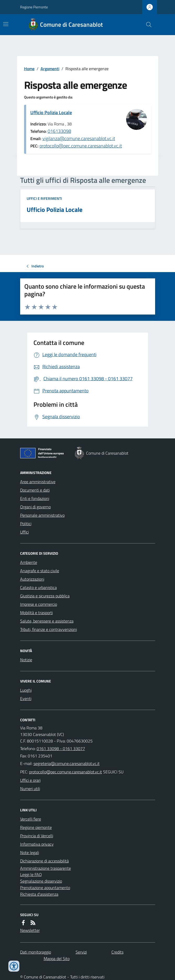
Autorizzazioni (32, 579)
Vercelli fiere (31, 819)
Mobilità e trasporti (36, 613)
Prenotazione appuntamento (45, 888)
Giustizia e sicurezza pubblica (45, 596)
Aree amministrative (38, 482)
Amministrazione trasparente (46, 868)
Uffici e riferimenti (44, 198)
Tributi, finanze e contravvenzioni (49, 629)
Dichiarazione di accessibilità (44, 861)
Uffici (24, 532)
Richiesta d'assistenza (39, 894)
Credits (117, 952)
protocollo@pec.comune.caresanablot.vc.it (81, 146)
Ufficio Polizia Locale (51, 112)
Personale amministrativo (42, 515)
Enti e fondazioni (35, 498)
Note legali (30, 852)
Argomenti (50, 69)
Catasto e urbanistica (38, 587)
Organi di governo (35, 507)
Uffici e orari (30, 780)
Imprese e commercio (39, 604)
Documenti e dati (35, 490)
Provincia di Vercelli (37, 836)
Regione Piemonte (34, 7)
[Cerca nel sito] (146, 25)
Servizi (81, 952)
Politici (26, 524)
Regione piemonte (36, 827)
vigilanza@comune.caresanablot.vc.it (79, 138)
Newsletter (30, 930)
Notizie (26, 660)
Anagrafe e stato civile (40, 571)
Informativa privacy (37, 844)
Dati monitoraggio (36, 952)
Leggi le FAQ (31, 874)
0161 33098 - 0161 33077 (61, 748)
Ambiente (29, 562)
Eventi (26, 698)
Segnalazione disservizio (41, 881)
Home (29, 69)
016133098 (59, 131)
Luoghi (26, 690)
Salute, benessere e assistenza (47, 621)
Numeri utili (30, 789)
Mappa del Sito (57, 959)
